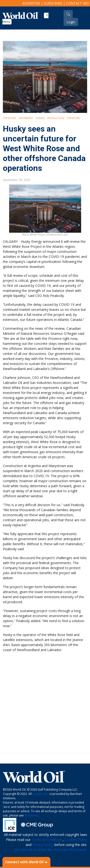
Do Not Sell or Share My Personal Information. (51, 850)
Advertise (31, 3)
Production (56, 118)
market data (41, 794)
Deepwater (26, 118)
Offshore (9, 118)
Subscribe (53, 3)
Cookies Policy (76, 840)
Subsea (40, 118)
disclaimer (32, 815)
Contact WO (77, 3)
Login (71, 22)
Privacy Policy (43, 845)
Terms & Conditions (47, 840)
